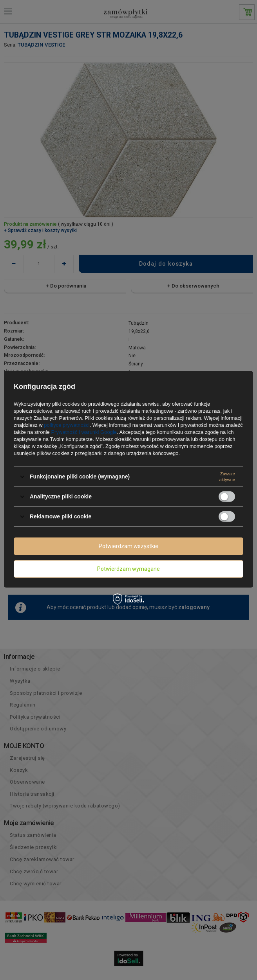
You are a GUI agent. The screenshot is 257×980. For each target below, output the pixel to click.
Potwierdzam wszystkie (128, 546)
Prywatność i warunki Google (84, 432)
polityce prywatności (67, 425)
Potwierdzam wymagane (128, 569)
